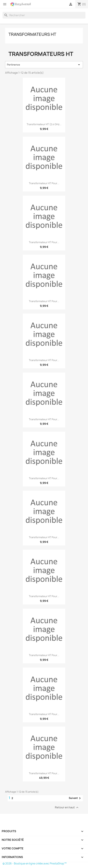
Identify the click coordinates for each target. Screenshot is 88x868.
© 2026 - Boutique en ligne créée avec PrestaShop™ (35, 864)
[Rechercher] (44, 15)
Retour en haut (67, 807)
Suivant (75, 798)
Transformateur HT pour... (44, 183)
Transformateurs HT (32, 34)
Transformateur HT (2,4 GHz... (44, 124)
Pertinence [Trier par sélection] (44, 65)
